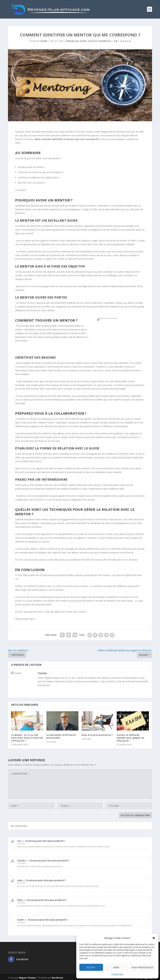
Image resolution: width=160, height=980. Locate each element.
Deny (116, 967)
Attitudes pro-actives (76, 40)
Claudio (44, 40)
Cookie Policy (117, 974)
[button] (154, 938)
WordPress (57, 976)
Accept (91, 967)
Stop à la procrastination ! (97, 734)
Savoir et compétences (100, 40)
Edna (23, 899)
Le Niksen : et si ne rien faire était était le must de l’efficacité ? (27, 736)
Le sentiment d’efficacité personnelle (61, 735)
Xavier (23, 918)
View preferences (142, 967)
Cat (22, 839)
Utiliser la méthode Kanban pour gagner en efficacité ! (131, 736)
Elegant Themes (27, 976)
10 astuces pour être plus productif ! (48, 839)
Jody (22, 879)
